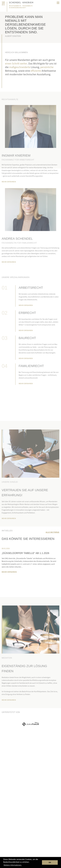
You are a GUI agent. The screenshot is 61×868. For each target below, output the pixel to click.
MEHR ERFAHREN (9, 188)
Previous (4, 580)
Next (9, 580)
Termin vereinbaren (30, 400)
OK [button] (50, 862)
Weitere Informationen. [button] (13, 865)
